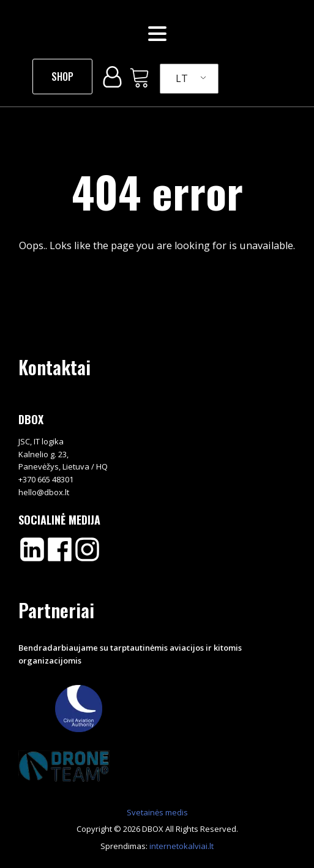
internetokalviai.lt (181, 846)
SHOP (62, 76)
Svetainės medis (157, 812)
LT (182, 78)
